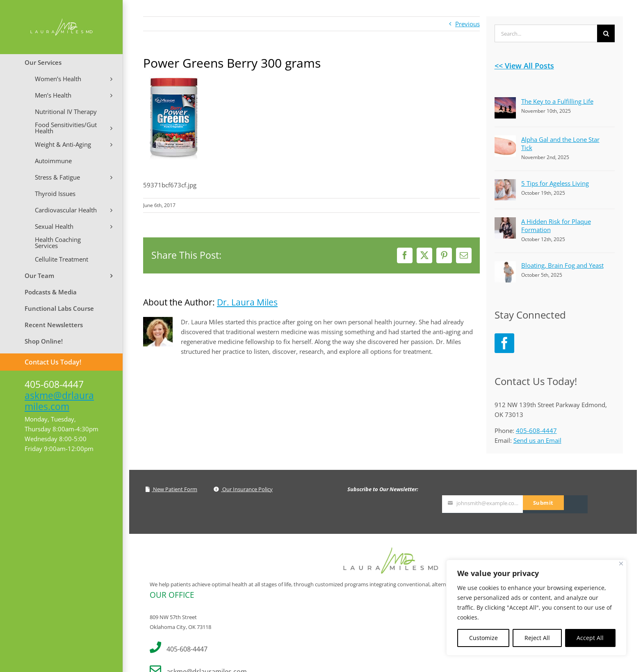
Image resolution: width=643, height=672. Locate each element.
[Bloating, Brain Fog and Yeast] (505, 266)
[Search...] (546, 33)
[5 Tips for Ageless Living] (505, 184)
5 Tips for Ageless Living (555, 183)
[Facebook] (504, 343)
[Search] (606, 33)
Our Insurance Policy (243, 489)
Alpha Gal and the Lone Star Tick (560, 144)
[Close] (621, 564)
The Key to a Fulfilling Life (557, 101)
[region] (536, 608)
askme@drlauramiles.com (59, 401)
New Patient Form (171, 489)
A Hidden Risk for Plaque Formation (556, 226)
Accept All (590, 638)
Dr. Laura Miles (247, 302)
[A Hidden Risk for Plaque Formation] (505, 222)
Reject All (537, 638)
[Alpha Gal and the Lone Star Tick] (505, 140)
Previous (467, 24)
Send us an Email (537, 440)
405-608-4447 (536, 431)
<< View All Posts (524, 66)
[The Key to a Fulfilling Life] (505, 102)
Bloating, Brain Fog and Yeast (562, 265)
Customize (483, 638)
